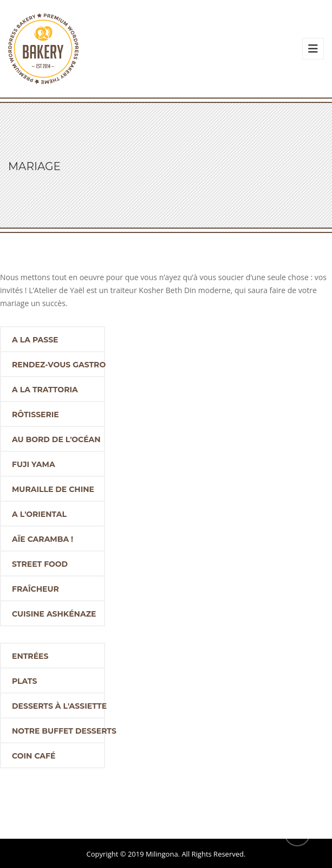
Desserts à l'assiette (58, 706)
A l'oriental (39, 514)
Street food (40, 564)
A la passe (35, 340)
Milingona (162, 854)
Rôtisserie (35, 414)
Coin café (34, 756)
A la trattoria (45, 390)
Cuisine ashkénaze (54, 614)
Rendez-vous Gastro (58, 365)
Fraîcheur (35, 589)
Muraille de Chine (53, 489)
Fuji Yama (34, 464)
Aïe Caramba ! (43, 539)
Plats (24, 681)
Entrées (30, 656)
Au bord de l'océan (56, 439)
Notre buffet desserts (58, 731)
